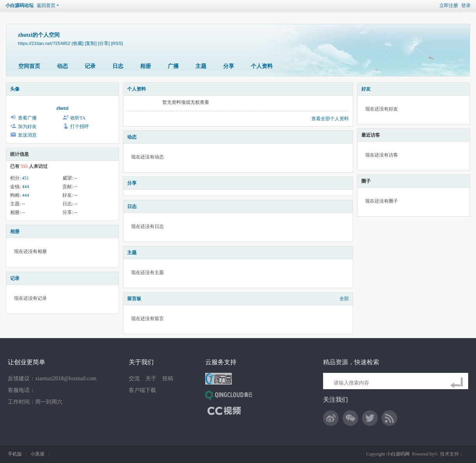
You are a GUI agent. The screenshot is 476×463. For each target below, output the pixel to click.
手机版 (15, 454)
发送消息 (27, 135)
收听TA (78, 118)
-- (76, 178)
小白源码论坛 (20, 5)
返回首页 (46, 5)
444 (25, 187)
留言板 (134, 299)
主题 (201, 66)
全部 (344, 299)
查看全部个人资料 (330, 119)
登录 (466, 5)
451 (25, 178)
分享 (229, 66)
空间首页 (29, 66)
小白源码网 (398, 454)
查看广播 (27, 118)
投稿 (168, 378)
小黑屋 (37, 454)
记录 (90, 66)
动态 (62, 66)
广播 (173, 66)
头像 (15, 89)
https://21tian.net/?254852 (44, 43)
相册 (146, 66)
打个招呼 (80, 126)
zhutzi (62, 108)
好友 (366, 89)
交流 (134, 378)
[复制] (91, 43)
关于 (151, 378)
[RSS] (117, 43)
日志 (118, 66)
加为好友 (27, 126)
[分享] (104, 43)
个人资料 (262, 66)
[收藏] (78, 43)
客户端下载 (142, 390)
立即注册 (449, 5)
